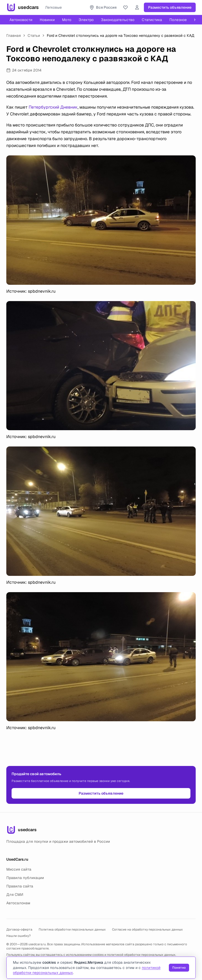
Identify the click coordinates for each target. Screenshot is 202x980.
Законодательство (118, 20)
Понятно (179, 968)
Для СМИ (15, 895)
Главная (14, 35)
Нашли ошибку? (19, 936)
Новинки (47, 20)
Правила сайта (20, 886)
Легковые (53, 7)
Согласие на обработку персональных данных (147, 930)
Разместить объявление (170, 7)
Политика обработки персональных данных (72, 930)
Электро (86, 20)
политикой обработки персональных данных (141, 955)
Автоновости (21, 20)
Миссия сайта (19, 869)
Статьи (34, 35)
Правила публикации (25, 878)
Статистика (152, 20)
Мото (67, 20)
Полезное (178, 20)
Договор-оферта (19, 930)
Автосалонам (18, 903)
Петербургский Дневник (53, 107)
